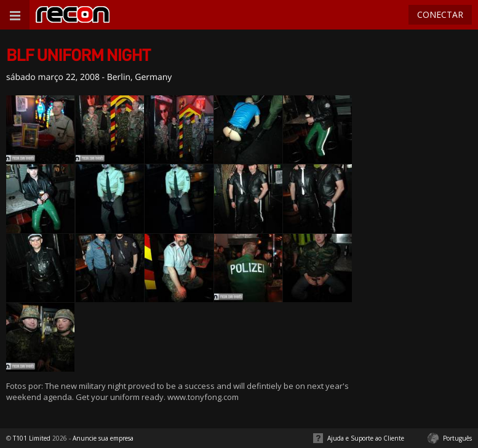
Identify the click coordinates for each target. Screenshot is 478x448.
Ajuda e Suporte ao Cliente (366, 438)
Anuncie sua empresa (103, 438)
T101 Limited (32, 438)
